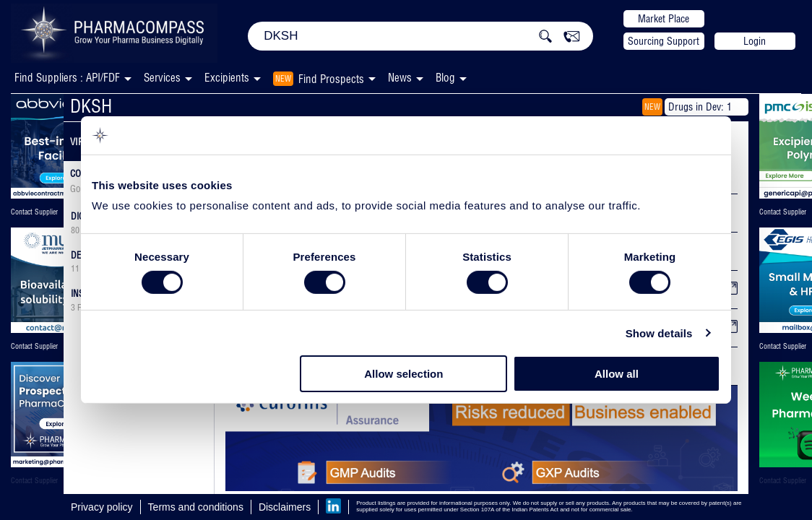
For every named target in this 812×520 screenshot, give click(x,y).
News (400, 78)
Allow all (617, 374)
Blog (445, 78)
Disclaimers (285, 507)
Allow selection (403, 374)
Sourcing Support (664, 41)
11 (75, 269)
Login (755, 41)
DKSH (91, 106)
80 (75, 230)
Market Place (664, 19)
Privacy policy (102, 507)
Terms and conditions (196, 507)
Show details (659, 333)
